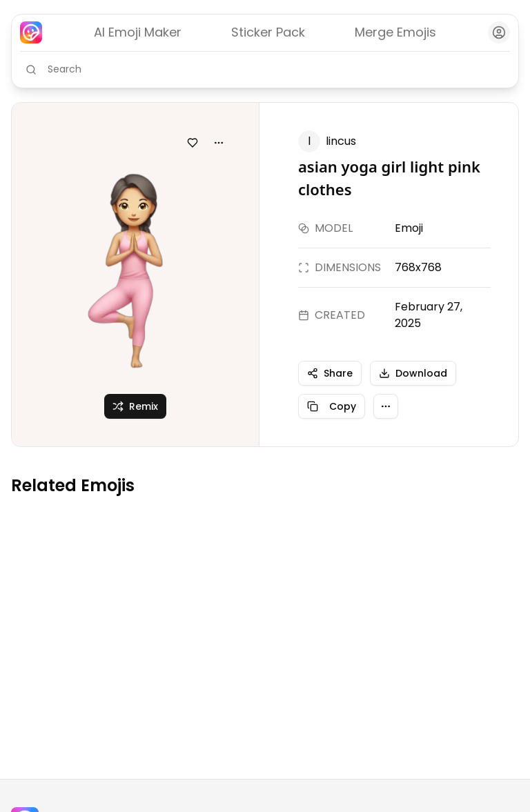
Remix (135, 406)
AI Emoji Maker (138, 32)
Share (330, 373)
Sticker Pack (268, 32)
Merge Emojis (395, 32)
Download (413, 373)
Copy (332, 406)
